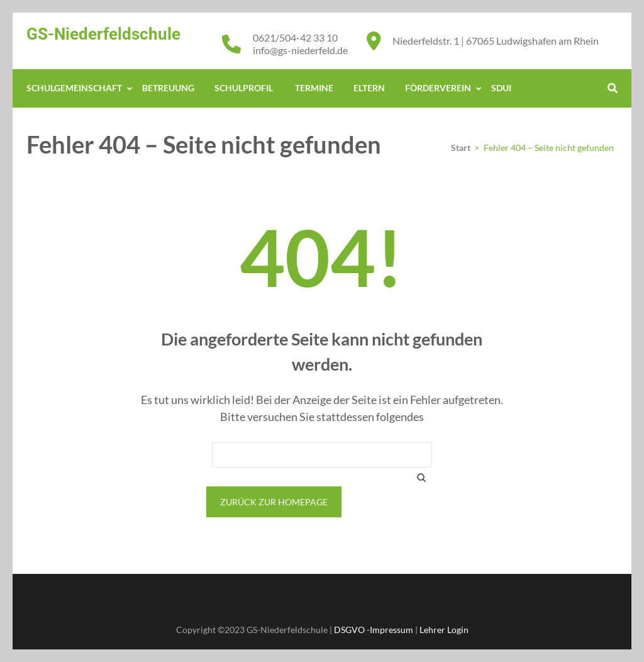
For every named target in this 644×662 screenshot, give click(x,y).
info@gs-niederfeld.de (300, 50)
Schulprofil (245, 88)
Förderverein (438, 88)
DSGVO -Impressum (374, 630)
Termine (314, 88)
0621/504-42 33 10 (295, 37)
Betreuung (168, 88)
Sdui (501, 88)
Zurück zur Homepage (274, 502)
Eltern (369, 88)
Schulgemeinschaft (74, 88)
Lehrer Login (444, 630)
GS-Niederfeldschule (103, 34)
